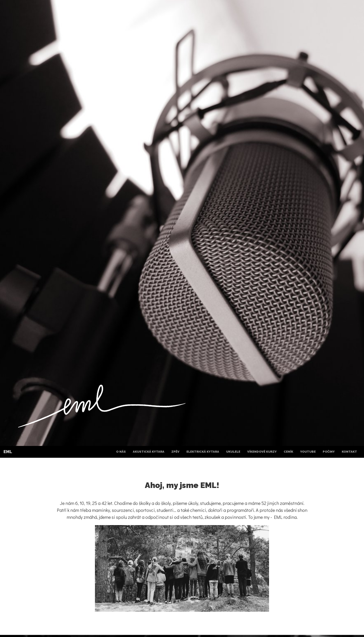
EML (8, 452)
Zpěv (175, 452)
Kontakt (349, 452)
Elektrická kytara (203, 452)
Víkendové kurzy (262, 452)
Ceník (288, 452)
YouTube (308, 452)
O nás (121, 452)
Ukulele (233, 452)
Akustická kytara (149, 452)
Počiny (329, 452)
